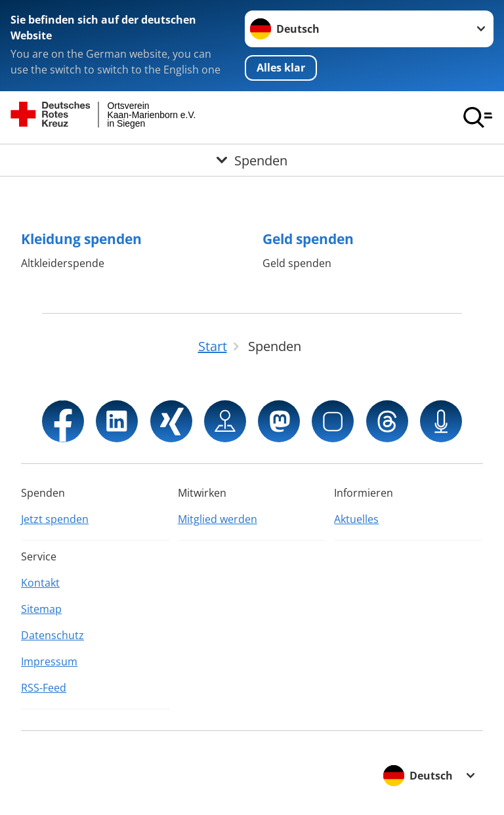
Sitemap (41, 609)
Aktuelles (356, 519)
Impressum (49, 661)
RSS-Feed (44, 688)
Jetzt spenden (55, 519)
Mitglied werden (218, 519)
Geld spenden (308, 239)
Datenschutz (52, 635)
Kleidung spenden (81, 239)
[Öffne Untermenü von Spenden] (252, 160)
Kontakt (40, 583)
